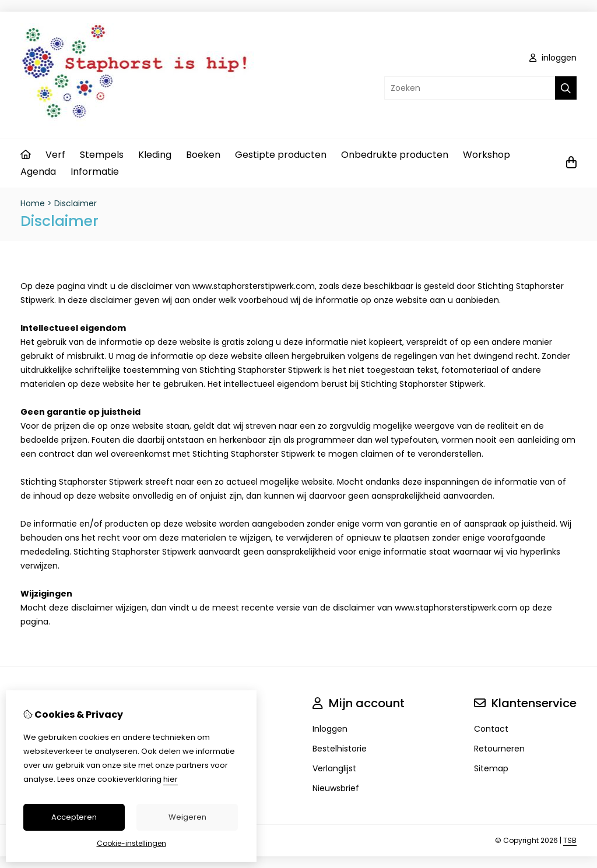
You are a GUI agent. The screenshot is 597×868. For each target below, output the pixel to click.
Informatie (95, 172)
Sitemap (491, 768)
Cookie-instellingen (131, 843)
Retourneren (499, 749)
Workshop (487, 155)
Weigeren (187, 817)
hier (171, 779)
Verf (55, 155)
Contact (491, 729)
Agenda (38, 172)
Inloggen (330, 729)
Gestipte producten (281, 155)
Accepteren (74, 817)
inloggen (553, 58)
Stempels (102, 155)
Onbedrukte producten (395, 155)
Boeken (203, 155)
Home (33, 203)
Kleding (155, 155)
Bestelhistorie (340, 749)
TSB (570, 840)
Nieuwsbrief (336, 788)
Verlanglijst (334, 768)
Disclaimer (75, 203)
